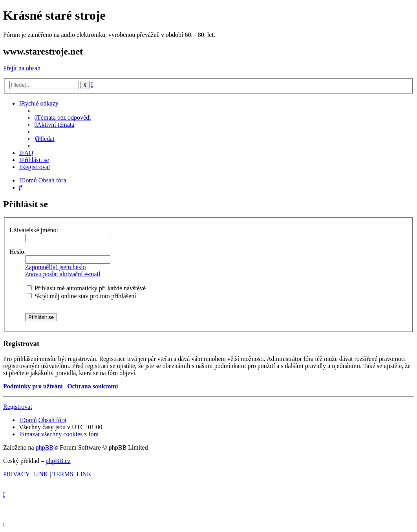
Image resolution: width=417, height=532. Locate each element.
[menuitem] (63, 118)
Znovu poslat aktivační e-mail (63, 274)
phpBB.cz (58, 461)
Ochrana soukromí (92, 386)
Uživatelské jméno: (34, 230)
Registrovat (18, 407)
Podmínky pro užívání (33, 386)
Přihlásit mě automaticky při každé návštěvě (86, 288)
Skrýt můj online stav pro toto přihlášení (81, 296)
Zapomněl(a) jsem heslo (56, 267)
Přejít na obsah (22, 68)
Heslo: (18, 252)
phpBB (45, 447)
